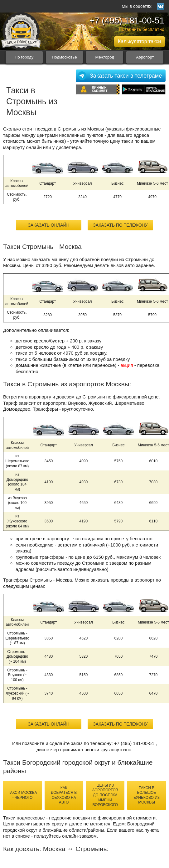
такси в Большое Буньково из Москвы (147, 795)
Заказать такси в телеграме (126, 76)
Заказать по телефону (120, 225)
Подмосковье (64, 57)
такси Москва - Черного (22, 795)
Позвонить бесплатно (142, 29)
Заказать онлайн (48, 225)
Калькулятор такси (139, 41)
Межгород (105, 57)
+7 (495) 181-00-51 (127, 21)
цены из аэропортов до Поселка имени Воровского (105, 795)
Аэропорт (145, 57)
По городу (24, 57)
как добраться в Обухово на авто (64, 795)
